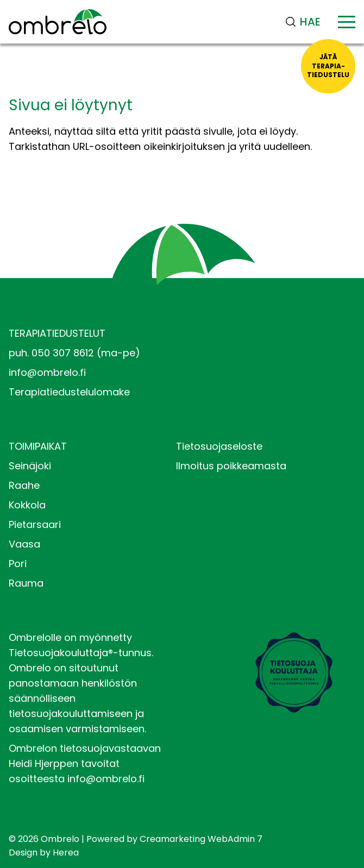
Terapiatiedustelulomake (69, 392)
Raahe (24, 485)
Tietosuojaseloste (219, 446)
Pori (18, 564)
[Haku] (306, 22)
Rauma (26, 583)
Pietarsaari (35, 524)
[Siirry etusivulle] (58, 22)
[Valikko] (347, 22)
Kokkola (27, 505)
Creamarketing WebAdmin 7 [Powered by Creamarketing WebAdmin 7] (201, 839)
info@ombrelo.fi (47, 372)
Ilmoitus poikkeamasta (231, 466)
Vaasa (24, 544)
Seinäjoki (30, 466)
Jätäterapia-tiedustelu (328, 66)
